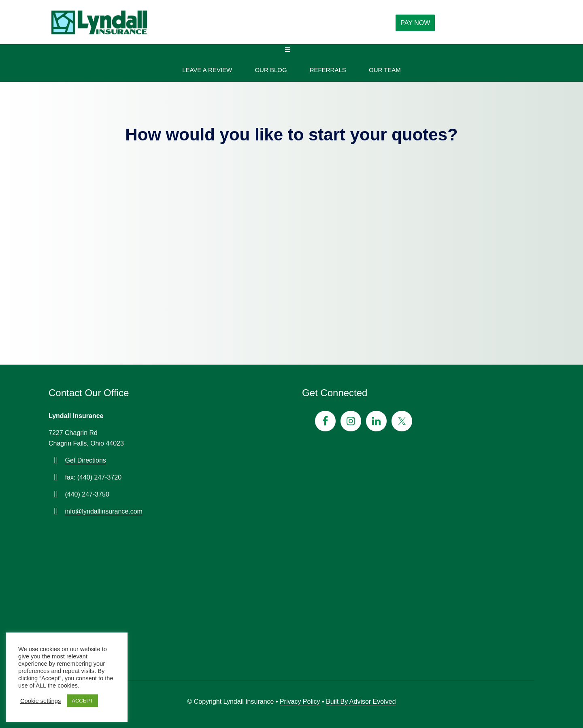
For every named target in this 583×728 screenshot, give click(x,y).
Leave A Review (207, 70)
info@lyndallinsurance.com (103, 511)
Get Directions (85, 460)
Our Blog (271, 70)
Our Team (385, 70)
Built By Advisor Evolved (361, 701)
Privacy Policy (300, 701)
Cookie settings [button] (40, 701)
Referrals (328, 70)
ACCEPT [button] (82, 701)
